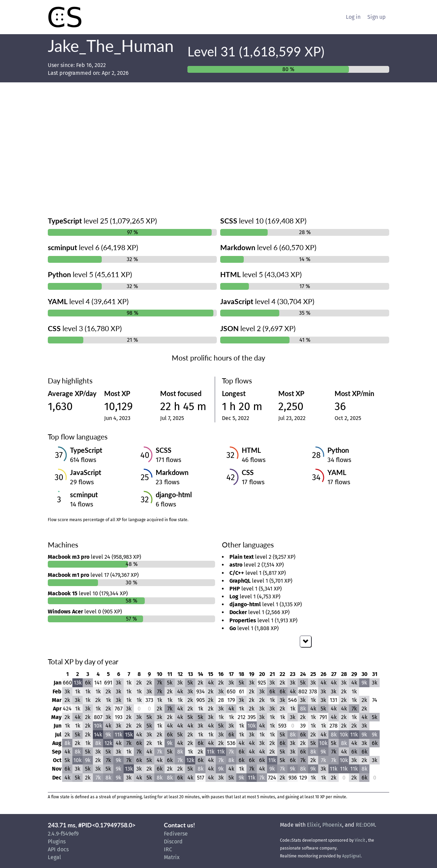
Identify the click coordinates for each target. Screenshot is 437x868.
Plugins (57, 842)
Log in (353, 17)
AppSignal (351, 856)
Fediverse (176, 834)
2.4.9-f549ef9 (63, 834)
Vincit (360, 840)
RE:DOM (365, 825)
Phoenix (332, 825)
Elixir (313, 825)
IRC (168, 849)
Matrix (172, 857)
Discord (173, 842)
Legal (54, 857)
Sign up (377, 17)
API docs (58, 849)
